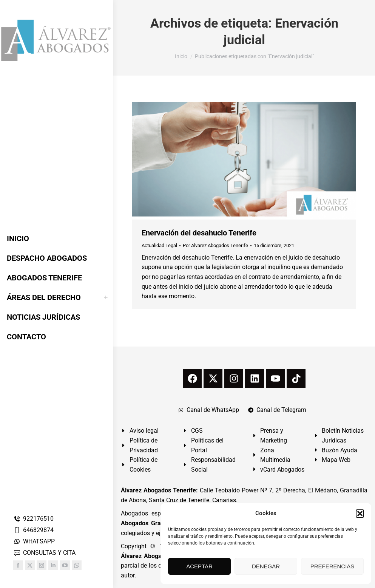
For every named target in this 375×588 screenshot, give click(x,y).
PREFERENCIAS (333, 566)
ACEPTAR (199, 566)
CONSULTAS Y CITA (44, 553)
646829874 (33, 530)
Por (215, 245)
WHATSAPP (34, 541)
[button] (360, 514)
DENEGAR (266, 566)
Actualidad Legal (159, 245)
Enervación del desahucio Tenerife (199, 233)
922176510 (33, 519)
